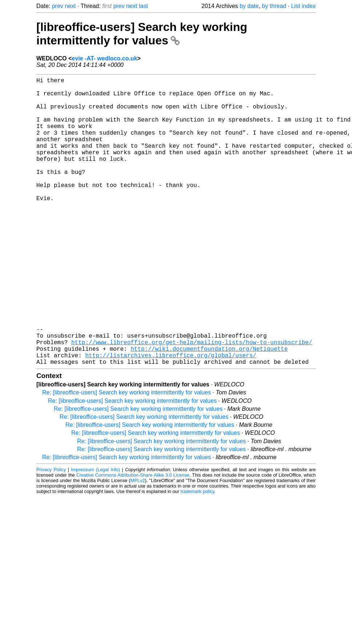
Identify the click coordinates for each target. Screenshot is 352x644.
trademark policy (197, 555)
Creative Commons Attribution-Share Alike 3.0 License (133, 539)
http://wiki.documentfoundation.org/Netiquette (209, 410)
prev (58, 6)
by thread (274, 6)
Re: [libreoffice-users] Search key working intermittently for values (127, 456)
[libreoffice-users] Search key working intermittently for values (142, 34)
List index (303, 6)
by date (249, 6)
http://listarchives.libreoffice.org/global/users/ (171, 418)
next (70, 6)
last (143, 6)
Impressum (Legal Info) (95, 534)
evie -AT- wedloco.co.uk (104, 58)
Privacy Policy (51, 534)
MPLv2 (138, 544)
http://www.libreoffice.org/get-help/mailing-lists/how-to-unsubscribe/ (192, 402)
